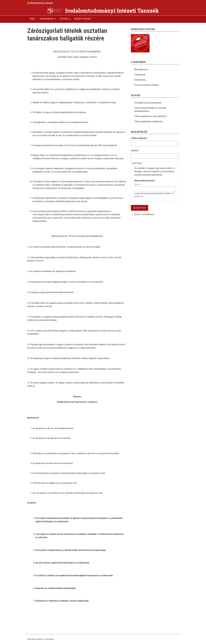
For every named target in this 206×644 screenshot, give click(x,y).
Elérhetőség (140, 80)
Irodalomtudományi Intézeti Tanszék (112, 11)
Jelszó (134, 151)
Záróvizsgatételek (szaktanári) (148, 121)
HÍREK (32, 19)
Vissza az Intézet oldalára (146, 85)
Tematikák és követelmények (148, 103)
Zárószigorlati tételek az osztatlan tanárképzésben (150, 110)
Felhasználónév (139, 138)
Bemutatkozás (141, 69)
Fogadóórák (140, 75)
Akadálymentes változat (41, 3)
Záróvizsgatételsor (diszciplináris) (150, 116)
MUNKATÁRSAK (47, 20)
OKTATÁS (64, 20)
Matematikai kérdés (144, 181)
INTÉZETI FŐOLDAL (83, 19)
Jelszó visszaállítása (144, 214)
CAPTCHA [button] (137, 163)
